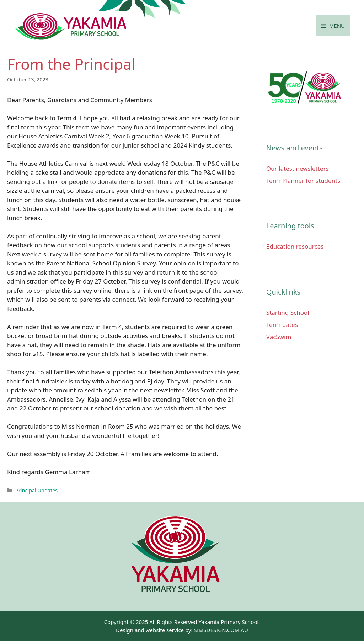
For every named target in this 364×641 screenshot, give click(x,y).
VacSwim (279, 337)
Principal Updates (36, 490)
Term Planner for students (303, 181)
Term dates (282, 325)
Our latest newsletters (298, 168)
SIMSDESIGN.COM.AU (221, 630)
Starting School (288, 312)
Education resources (295, 246)
